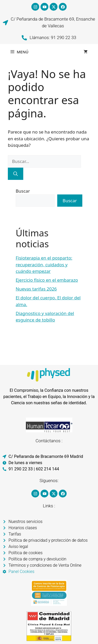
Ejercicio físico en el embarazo (47, 280)
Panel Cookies (22, 572)
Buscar (23, 191)
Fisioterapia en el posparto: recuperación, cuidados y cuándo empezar (44, 264)
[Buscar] (16, 174)
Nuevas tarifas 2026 (36, 289)
